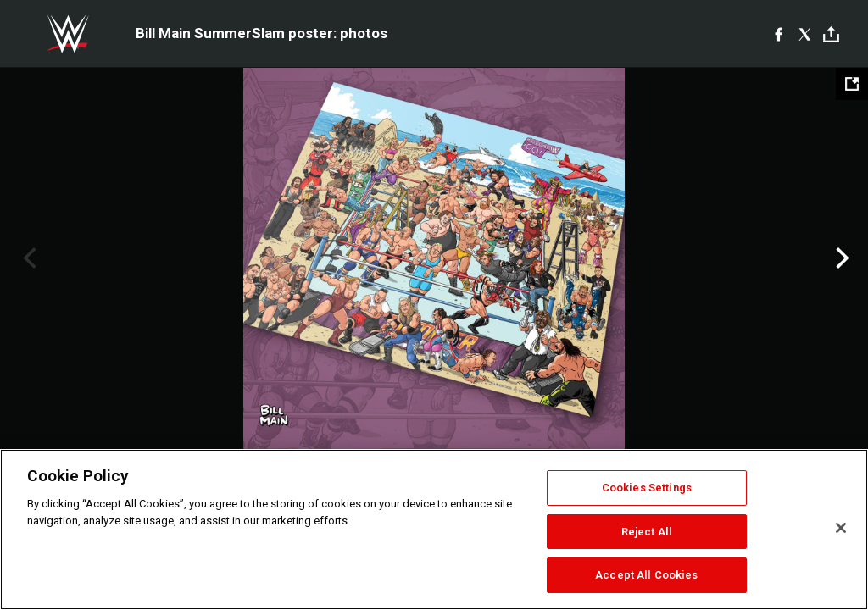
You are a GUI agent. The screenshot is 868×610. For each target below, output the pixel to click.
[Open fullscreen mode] (852, 84)
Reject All (647, 532)
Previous (28, 258)
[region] (434, 530)
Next (840, 258)
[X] (805, 34)
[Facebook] (779, 34)
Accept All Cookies (646, 575)
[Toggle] (831, 34)
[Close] (841, 528)
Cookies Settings (647, 488)
